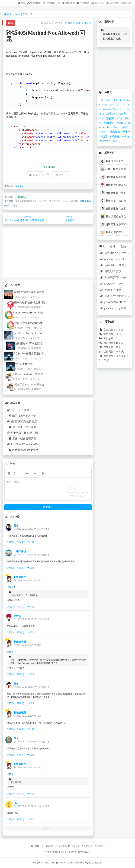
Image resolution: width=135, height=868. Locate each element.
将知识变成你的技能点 (22, 421)
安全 (115, 109)
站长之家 (98, 3)
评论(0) (34, 318)
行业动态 (83, 3)
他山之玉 (22, 197)
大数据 (124, 127)
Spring (118, 100)
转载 (10, 23)
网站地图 (48, 846)
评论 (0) (86, 23)
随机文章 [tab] (126, 246)
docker (107, 127)
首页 (22, 3)
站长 (124, 105)
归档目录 (86, 846)
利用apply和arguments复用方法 (29, 450)
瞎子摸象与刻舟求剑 (22, 416)
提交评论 (48, 507)
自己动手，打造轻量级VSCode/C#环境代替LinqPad (41, 427)
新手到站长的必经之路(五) (30, 302)
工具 (118, 105)
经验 (102, 100)
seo (122, 109)
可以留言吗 (114, 232)
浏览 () (74, 23)
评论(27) (37, 307)
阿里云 (55, 852)
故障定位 (112, 114)
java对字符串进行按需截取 (117, 302)
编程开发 (54, 3)
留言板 (126, 3)
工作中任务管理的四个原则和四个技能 (33, 438)
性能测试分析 (36, 3)
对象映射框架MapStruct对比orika (34, 323)
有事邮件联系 (119, 177)
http (102, 118)
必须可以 (117, 224)
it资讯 (123, 114)
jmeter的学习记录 (112, 284)
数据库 (111, 118)
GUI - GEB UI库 (18, 410)
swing (126, 136)
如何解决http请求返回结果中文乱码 (35, 343)
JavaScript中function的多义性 (26, 444)
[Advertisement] (48, 252)
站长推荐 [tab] (115, 246)
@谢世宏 (11, 587)
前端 (102, 114)
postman (105, 141)
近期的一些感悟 (111, 290)
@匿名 (10, 652)
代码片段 (115, 136)
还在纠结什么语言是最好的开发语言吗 (35, 354)
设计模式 (121, 123)
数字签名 (107, 109)
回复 (31, 542)
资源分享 (68, 3)
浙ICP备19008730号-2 (79, 852)
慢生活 (126, 132)
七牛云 (64, 852)
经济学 (116, 127)
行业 (120, 118)
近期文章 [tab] (104, 246)
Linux (109, 100)
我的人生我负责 (23, 364)
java (128, 109)
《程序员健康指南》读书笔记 (30, 292)
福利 (115, 141)
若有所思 (113, 3)
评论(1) (34, 297)
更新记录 (74, 846)
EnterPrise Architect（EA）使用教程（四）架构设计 (43, 333)
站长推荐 (61, 846)
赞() (10, 542)
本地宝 (104, 136)
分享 (60, 175)
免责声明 (99, 846)
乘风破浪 (115, 132)
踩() (21, 542)
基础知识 (109, 123)
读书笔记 (104, 132)
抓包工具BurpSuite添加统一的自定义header (40, 384)
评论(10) (35, 359)
